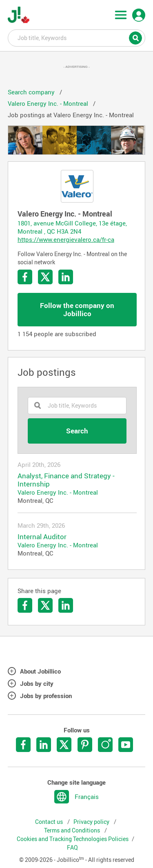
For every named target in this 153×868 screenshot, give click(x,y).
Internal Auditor (42, 537)
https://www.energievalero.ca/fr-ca (66, 239)
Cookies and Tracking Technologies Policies (73, 839)
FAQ (72, 848)
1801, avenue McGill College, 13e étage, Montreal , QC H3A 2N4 (72, 227)
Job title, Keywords (77, 38)
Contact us (50, 822)
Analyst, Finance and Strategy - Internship (66, 480)
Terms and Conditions (73, 830)
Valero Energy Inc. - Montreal (58, 492)
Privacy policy (92, 822)
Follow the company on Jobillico (77, 309)
